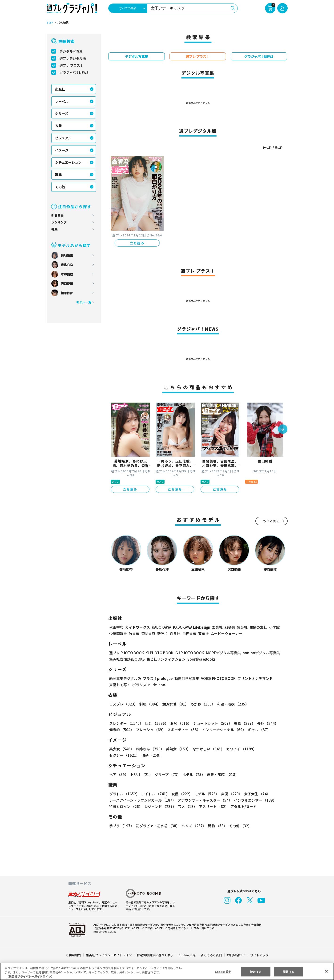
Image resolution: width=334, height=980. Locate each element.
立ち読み (137, 243)
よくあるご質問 (211, 955)
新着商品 (57, 215)
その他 (60, 187)
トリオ (141, 774)
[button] (283, 430)
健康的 (121, 730)
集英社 (242, 627)
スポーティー (183, 730)
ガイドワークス (138, 627)
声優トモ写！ (120, 685)
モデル (205, 794)
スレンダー (126, 723)
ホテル (193, 774)
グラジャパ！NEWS (74, 72)
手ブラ (121, 826)
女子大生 (255, 794)
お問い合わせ (236, 955)
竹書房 (134, 633)
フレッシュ (150, 730)
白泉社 (175, 633)
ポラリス (139, 685)
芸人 (187, 806)
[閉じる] (326, 971)
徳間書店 (148, 633)
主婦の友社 (258, 627)
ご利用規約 (74, 955)
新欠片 (163, 633)
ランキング (59, 222)
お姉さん (149, 749)
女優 (181, 794)
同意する (289, 971)
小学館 (274, 627)
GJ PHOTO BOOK (187, 653)
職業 (58, 175)
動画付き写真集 (186, 678)
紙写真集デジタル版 (125, 678)
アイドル (155, 794)
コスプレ (123, 704)
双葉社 (203, 633)
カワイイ (239, 749)
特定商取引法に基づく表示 (155, 955)
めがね (201, 704)
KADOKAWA (161, 627)
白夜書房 (189, 633)
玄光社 (217, 627)
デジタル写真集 (71, 51)
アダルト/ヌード (242, 806)
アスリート (213, 806)
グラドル (124, 794)
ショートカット (211, 723)
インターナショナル (223, 730)
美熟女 (177, 749)
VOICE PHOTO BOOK (217, 678)
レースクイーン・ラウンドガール (142, 800)
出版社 (60, 89)
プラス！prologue (157, 678)
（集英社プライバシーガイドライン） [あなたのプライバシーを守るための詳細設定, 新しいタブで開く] (30, 976)
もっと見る (271, 521)
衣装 (58, 126)
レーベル (62, 101)
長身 (265, 723)
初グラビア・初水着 (157, 826)
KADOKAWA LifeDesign (191, 627)
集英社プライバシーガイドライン (109, 955)
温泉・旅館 (222, 774)
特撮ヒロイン (126, 806)
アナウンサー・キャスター (204, 800)
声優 (230, 794)
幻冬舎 (229, 627)
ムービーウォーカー (227, 633)
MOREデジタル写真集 (220, 653)
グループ (167, 774)
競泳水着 (174, 704)
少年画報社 (118, 633)
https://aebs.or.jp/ (104, 931)
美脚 (242, 723)
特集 (54, 229)
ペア (119, 774)
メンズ (193, 826)
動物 (216, 826)
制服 (149, 704)
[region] (167, 971)
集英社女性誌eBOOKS (127, 659)
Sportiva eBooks (200, 659)
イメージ (62, 150)
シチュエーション (68, 162)
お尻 (179, 723)
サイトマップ (259, 955)
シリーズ (62, 114)
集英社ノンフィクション (165, 659)
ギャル (258, 730)
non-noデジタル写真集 (258, 653)
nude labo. (157, 685)
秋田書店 (116, 627)
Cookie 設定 (187, 955)
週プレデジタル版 (73, 58)
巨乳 (156, 723)
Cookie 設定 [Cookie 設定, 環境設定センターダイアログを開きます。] (223, 971)
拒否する (256, 971)
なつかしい (207, 749)
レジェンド (160, 806)
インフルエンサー (254, 800)
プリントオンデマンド (253, 678)
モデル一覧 (83, 302)
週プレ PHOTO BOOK (126, 653)
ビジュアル (63, 138)
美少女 (121, 749)
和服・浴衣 (231, 704)
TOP (49, 23)
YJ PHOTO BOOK (158, 653)
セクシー (271, 749)
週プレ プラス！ (71, 65)
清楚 (120, 755)
